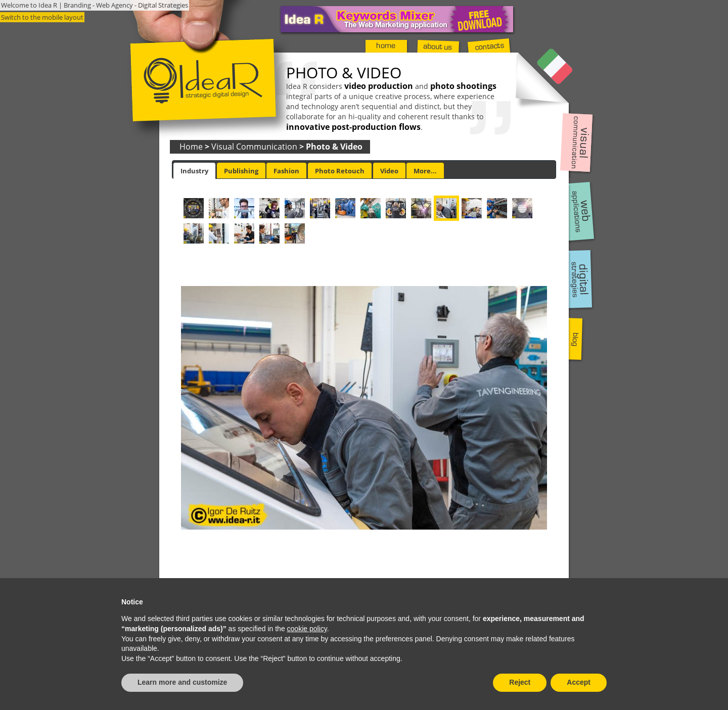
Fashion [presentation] (286, 171)
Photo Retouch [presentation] (340, 171)
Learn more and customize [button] (182, 682)
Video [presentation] (389, 171)
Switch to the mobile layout (42, 17)
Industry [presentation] (194, 171)
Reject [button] (520, 682)
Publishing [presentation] (241, 171)
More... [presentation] (425, 171)
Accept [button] (579, 682)
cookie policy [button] (307, 629)
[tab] (194, 171)
